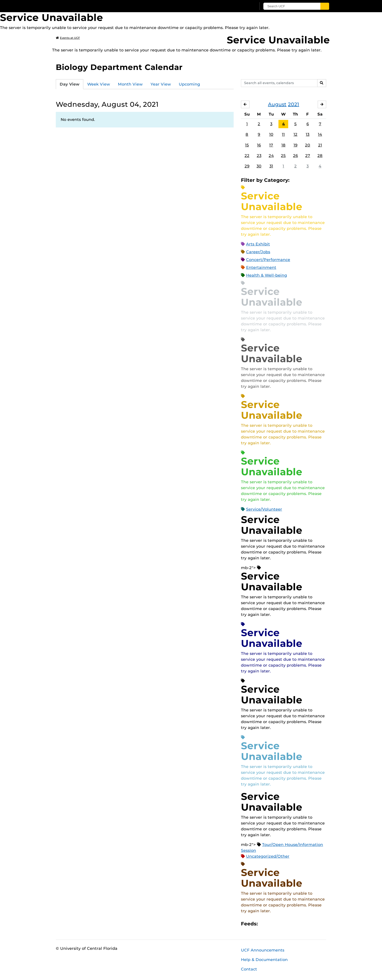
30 (259, 166)
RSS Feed (281, 924)
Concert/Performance (268, 260)
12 (296, 135)
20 (308, 145)
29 (247, 166)
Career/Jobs (258, 252)
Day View (70, 84)
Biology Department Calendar (119, 67)
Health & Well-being (267, 275)
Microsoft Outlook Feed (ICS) (272, 924)
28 (320, 156)
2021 (294, 104)
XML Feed (289, 924)
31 (271, 166)
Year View (161, 84)
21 (320, 145)
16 (259, 145)
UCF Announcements (263, 950)
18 (283, 145)
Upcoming (189, 84)
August (277, 104)
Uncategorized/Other (268, 856)
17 (271, 145)
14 (320, 135)
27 (308, 156)
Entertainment (261, 267)
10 (271, 135)
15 (247, 145)
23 (259, 156)
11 (283, 135)
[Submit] (325, 6)
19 (296, 145)
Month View (130, 84)
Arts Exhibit (258, 244)
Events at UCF (68, 38)
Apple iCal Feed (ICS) (264, 924)
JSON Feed (297, 924)
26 (296, 156)
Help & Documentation (264, 960)
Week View (99, 84)
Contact (249, 969)
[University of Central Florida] (91, 6)
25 (283, 156)
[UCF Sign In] (242, 6)
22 (247, 156)
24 (271, 156)
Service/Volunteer (264, 509)
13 (308, 135)
